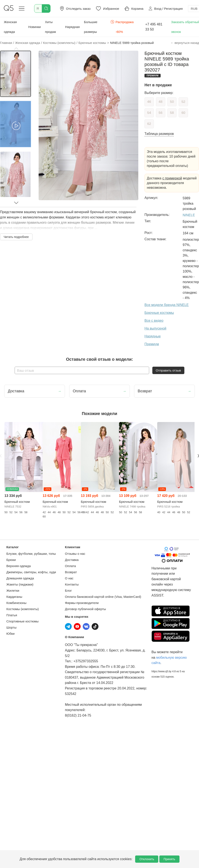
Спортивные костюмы (22, 621)
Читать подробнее (16, 237)
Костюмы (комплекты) (23, 609)
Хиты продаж (50, 27)
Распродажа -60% (122, 26)
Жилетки (13, 591)
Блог (68, 591)
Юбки (11, 634)
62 (149, 124)
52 (183, 102)
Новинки (34, 27)
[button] (16, 49)
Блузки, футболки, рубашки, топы (31, 554)
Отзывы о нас (75, 554)
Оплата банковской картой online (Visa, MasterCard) (103, 597)
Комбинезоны (16, 603)
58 (172, 113)
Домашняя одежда (20, 578)
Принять (169, 859)
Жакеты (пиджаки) (20, 584)
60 (183, 113)
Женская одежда (10, 27)
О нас (69, 578)
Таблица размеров (159, 134)
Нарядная (72, 27)
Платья (12, 615)
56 (161, 113)
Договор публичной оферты (85, 609)
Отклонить (147, 859)
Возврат (71, 572)
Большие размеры (91, 27)
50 (172, 102)
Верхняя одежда (19, 566)
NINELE (189, 215)
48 (161, 102)
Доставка (72, 560)
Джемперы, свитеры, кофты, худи (31, 572)
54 (149, 113)
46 (149, 102)
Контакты (72, 584)
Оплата (70, 566)
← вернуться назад (185, 43)
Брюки (11, 560)
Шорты (11, 627)
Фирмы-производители (82, 603)
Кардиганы (14, 597)
